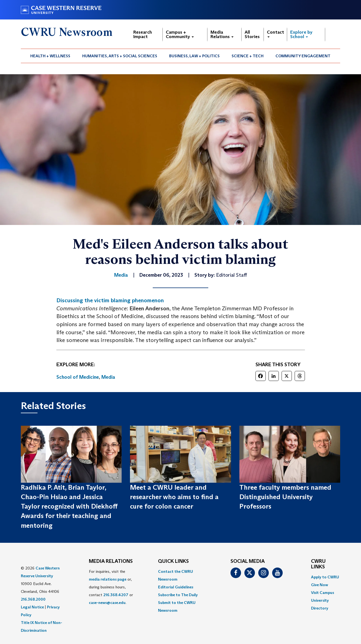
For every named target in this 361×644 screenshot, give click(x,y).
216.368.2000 (33, 599)
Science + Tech (248, 56)
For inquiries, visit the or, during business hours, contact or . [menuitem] (111, 587)
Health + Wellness (50, 56)
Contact (275, 34)
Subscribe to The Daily (178, 595)
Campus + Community (180, 34)
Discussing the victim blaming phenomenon (110, 300)
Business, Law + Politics (194, 56)
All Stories (252, 34)
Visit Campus (323, 593)
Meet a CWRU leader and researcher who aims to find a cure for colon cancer (174, 497)
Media (108, 377)
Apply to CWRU (325, 577)
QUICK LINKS (173, 561)
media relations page (108, 579)
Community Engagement (303, 56)
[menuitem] (50, 56)
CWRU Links (318, 564)
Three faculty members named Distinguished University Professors (285, 497)
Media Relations (222, 34)
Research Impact (143, 34)
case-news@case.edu (107, 603)
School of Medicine (78, 377)
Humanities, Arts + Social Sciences (120, 56)
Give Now (319, 585)
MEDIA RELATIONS (111, 561)
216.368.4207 (116, 595)
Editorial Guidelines (176, 587)
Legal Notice (32, 607)
